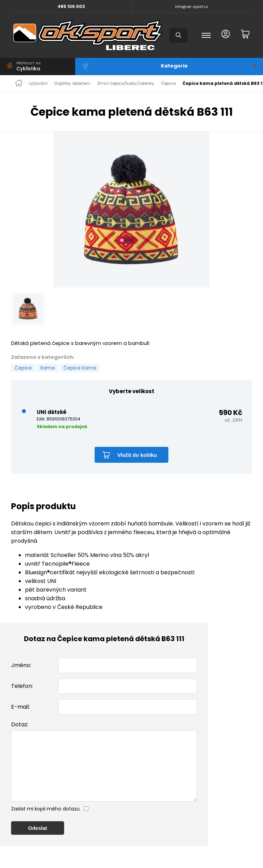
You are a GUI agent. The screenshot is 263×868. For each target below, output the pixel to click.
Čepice (168, 83)
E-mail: (20, 707)
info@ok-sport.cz (192, 7)
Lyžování (38, 83)
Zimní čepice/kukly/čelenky (126, 83)
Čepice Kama (80, 368)
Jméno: (21, 665)
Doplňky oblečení (72, 83)
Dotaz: (20, 724)
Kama (48, 368)
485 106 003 (71, 6)
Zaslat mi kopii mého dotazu (45, 823)
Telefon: (22, 686)
